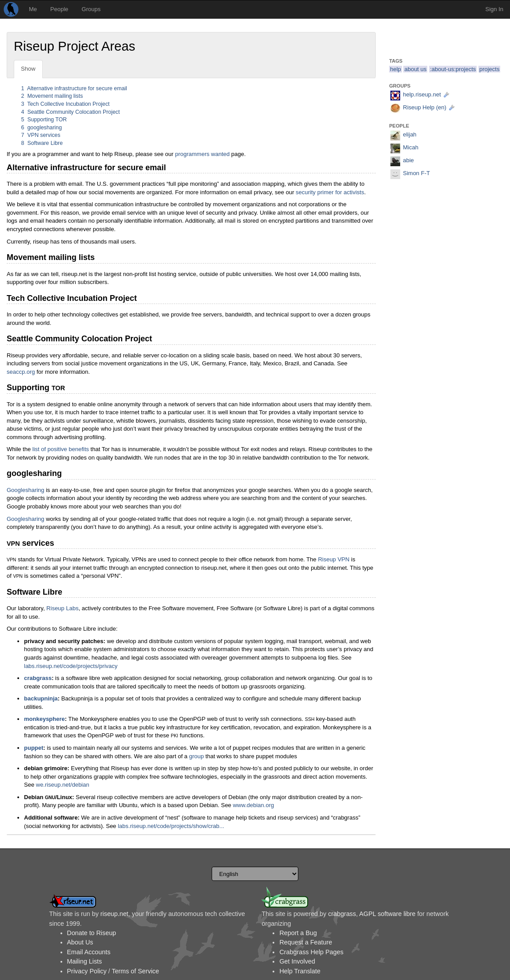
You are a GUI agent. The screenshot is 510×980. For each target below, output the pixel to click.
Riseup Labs (62, 608)
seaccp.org (21, 372)
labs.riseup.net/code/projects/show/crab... (171, 826)
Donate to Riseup (92, 933)
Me (33, 9)
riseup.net (114, 914)
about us (415, 69)
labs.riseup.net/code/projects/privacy (71, 666)
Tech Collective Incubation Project (66, 104)
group (196, 756)
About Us (80, 942)
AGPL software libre (388, 914)
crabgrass (38, 678)
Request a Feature (305, 942)
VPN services (41, 135)
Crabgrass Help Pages (311, 952)
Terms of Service (135, 971)
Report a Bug (298, 933)
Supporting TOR (44, 120)
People (59, 9)
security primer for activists (330, 192)
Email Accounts (89, 952)
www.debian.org (254, 805)
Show (28, 69)
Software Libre (42, 143)
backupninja (41, 698)
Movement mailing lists (52, 96)
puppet (34, 748)
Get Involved (297, 961)
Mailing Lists (85, 961)
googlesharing (42, 128)
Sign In (494, 9)
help (396, 69)
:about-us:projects (453, 69)
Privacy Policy (87, 971)
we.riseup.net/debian (63, 785)
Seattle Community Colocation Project (71, 112)
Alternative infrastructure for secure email (74, 88)
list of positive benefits (61, 449)
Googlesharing (26, 490)
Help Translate (300, 971)
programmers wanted (203, 154)
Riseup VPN (334, 559)
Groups (91, 9)
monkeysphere (44, 719)
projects (490, 69)
